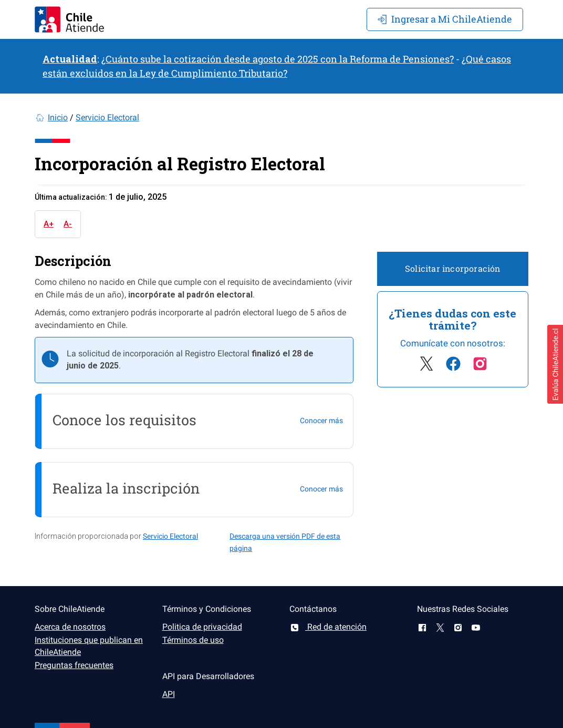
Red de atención (328, 627)
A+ (49, 224)
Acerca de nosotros (70, 627)
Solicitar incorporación (453, 268)
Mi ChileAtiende (445, 19)
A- (68, 224)
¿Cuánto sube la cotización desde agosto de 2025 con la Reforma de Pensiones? (278, 59)
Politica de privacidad (202, 627)
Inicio (58, 117)
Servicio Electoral (107, 117)
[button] (555, 364)
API (169, 694)
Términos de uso (193, 640)
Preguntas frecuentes (74, 665)
